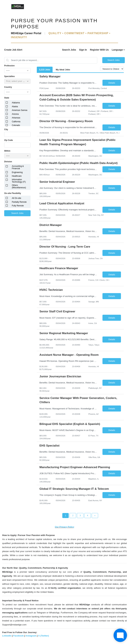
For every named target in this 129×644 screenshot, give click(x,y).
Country (8, 87)
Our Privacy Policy (65, 527)
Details (112, 83)
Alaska (15, 107)
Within (7, 151)
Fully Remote (18, 206)
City (6, 129)
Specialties (9, 76)
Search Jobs (69, 50)
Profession (9, 66)
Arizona (15, 114)
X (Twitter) (44, 636)
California (16, 122)
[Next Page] (95, 516)
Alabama (16, 103)
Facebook (18, 636)
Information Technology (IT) (19, 181)
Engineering (17, 172)
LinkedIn (7, 636)
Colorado (16, 125)
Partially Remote (19, 202)
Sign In (83, 50)
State (7, 98)
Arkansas (16, 118)
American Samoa (20, 110)
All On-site (17, 198)
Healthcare (17, 176)
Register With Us (99, 50)
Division (8, 162)
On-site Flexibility (13, 193)
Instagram (31, 636)
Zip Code (8, 140)
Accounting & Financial (18, 167)
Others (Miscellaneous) (19, 186)
